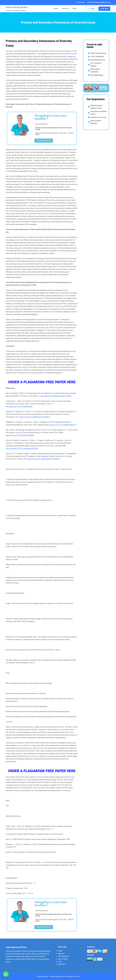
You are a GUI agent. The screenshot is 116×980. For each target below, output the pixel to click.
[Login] (91, 9)
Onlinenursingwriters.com (58, 976)
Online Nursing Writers (17, 7)
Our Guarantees (64, 9)
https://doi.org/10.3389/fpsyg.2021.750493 (56, 396)
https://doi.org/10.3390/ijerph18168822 (20, 435)
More (77, 9)
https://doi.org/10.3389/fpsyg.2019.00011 (35, 417)
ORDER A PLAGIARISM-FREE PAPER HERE (42, 382)
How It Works (63, 959)
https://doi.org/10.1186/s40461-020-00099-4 (44, 459)
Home (41, 9)
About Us (51, 9)
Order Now (104, 9)
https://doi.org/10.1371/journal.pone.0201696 (22, 448)
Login (60, 962)
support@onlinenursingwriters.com (99, 2)
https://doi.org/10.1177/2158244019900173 (60, 425)
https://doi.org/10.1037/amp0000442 (19, 406)
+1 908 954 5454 (80, 2)
